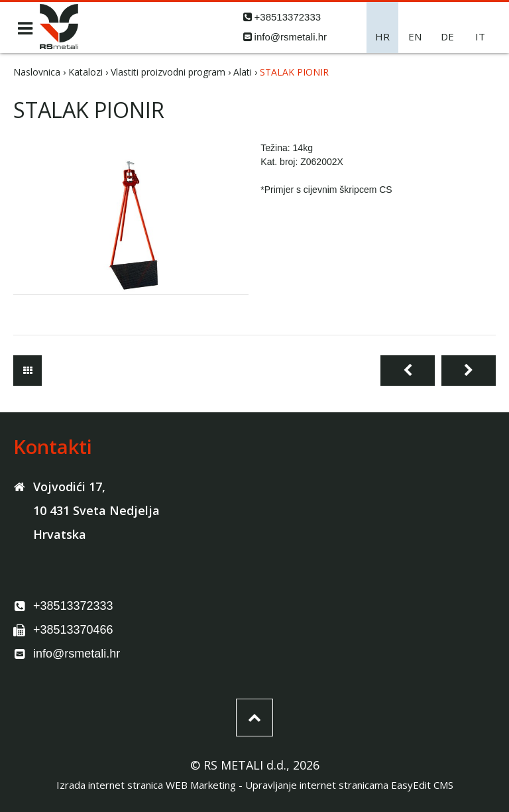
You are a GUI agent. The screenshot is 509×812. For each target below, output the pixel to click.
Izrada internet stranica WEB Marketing (146, 785)
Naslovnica (37, 72)
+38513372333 (288, 17)
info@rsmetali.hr (291, 37)
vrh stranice (254, 718)
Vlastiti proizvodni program (168, 72)
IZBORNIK (25, 29)
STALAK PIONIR (294, 72)
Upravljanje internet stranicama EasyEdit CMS (349, 785)
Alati (243, 72)
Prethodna (408, 371)
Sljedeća (469, 371)
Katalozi (85, 72)
